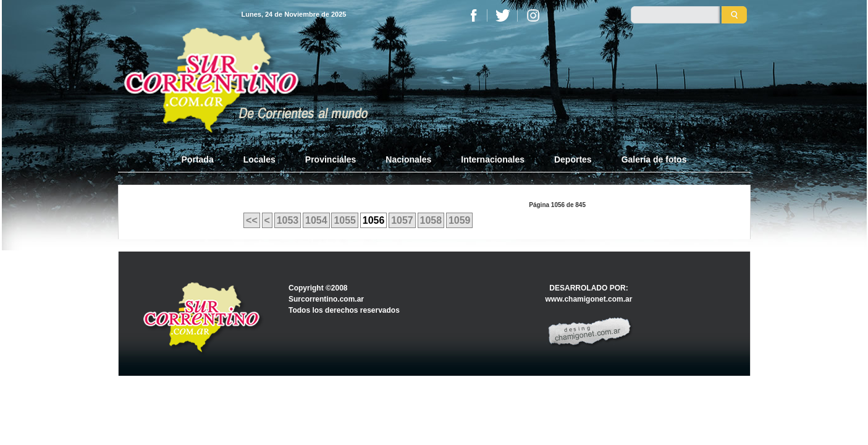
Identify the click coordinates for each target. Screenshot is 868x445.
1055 (345, 220)
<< (252, 220)
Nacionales (408, 159)
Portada (205, 159)
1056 (374, 220)
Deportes (573, 159)
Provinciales (331, 159)
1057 (402, 220)
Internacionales (493, 159)
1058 (431, 220)
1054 (316, 220)
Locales (259, 159)
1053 (288, 220)
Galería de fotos (654, 159)
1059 (460, 220)
